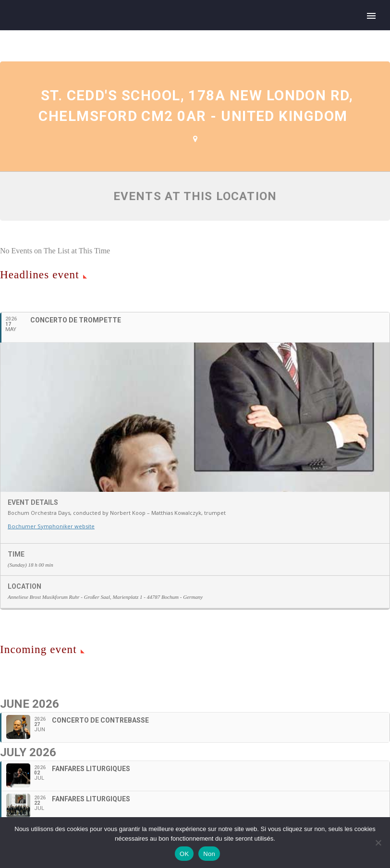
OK (184, 854)
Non (209, 854)
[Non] (378, 843)
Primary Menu (371, 16)
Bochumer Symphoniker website (50, 540)
